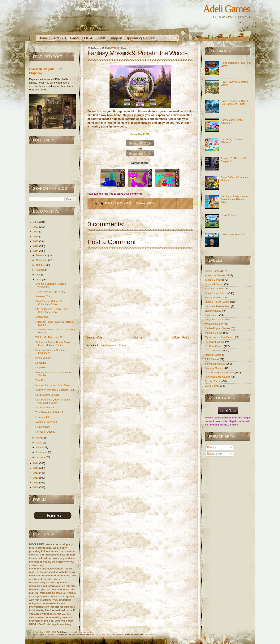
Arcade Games (214, 280)
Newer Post (95, 337)
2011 (36, 478)
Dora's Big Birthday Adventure (231, 141)
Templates (134, 634)
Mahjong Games (215, 324)
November (42, 260)
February (41, 452)
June (39, 280)
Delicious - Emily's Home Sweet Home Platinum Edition (53, 344)
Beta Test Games (215, 289)
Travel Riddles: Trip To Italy (50, 292)
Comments (215, 454)
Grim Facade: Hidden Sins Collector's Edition (50, 303)
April (39, 443)
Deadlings (41, 363)
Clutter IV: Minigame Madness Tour (55, 390)
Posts (212, 448)
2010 (36, 483)
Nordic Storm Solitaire (47, 395)
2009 (36, 487)
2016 (36, 246)
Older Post (181, 337)
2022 (36, 222)
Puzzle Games (145, 203)
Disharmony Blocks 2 (232, 234)
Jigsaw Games (214, 311)
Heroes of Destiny (45, 432)
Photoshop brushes (87, 634)
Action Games (213, 271)
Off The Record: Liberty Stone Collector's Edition (52, 311)
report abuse (221, 418)
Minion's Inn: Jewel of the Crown (53, 385)
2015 (36, 251)
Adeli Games (226, 9)
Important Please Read (218, 306)
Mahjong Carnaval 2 (46, 422)
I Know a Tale (43, 417)
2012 (36, 473)
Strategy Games (214, 368)
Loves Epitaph (229, 215)
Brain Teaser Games (119, 203)
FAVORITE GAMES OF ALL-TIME (79, 38)
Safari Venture (43, 358)
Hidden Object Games (218, 302)
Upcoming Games (140, 38)
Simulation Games (216, 364)
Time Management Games (220, 372)
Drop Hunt (41, 367)
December (42, 255)
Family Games (213, 298)
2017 (36, 241)
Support (116, 38)
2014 (36, 463)
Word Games (213, 386)
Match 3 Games (214, 333)
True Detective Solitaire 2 (49, 412)
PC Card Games (215, 346)
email (59, 593)
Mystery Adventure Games (220, 337)
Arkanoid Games (215, 284)
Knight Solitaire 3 (45, 407)
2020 (36, 232)
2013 (36, 468)
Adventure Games (215, 275)
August (40, 270)
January (41, 457)
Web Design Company (67, 634)
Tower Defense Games (218, 377)
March (40, 447)
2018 (36, 237)
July (39, 275)
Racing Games (214, 355)
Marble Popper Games (218, 328)
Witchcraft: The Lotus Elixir (50, 337)
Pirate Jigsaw (43, 427)
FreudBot (40, 380)
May (39, 438)
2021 (36, 227)
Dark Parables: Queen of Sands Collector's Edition (53, 401)
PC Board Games (215, 342)
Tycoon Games (214, 381)
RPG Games (212, 359)
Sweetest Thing (44, 296)
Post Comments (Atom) (114, 345)
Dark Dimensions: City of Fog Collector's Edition (234, 103)
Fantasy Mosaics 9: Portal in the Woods (137, 53)
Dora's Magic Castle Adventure (232, 121)
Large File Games (215, 320)
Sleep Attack (42, 317)
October (41, 265)
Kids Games (212, 315)
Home (43, 38)
